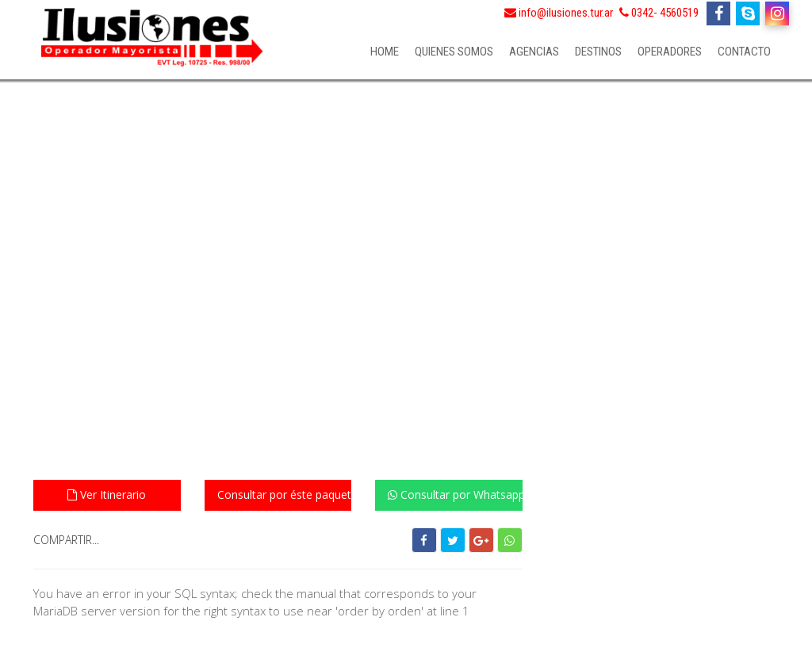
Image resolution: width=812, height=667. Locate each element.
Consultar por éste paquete (285, 494)
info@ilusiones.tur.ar (559, 13)
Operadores (670, 52)
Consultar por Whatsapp (455, 494)
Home (385, 52)
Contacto (744, 52)
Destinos (598, 52)
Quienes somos (454, 52)
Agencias (534, 52)
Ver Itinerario (107, 494)
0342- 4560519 (659, 13)
